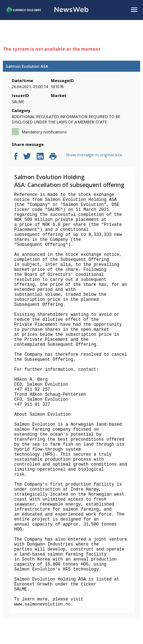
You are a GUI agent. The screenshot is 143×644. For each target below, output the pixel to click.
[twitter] (27, 157)
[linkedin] (40, 157)
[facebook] (16, 157)
